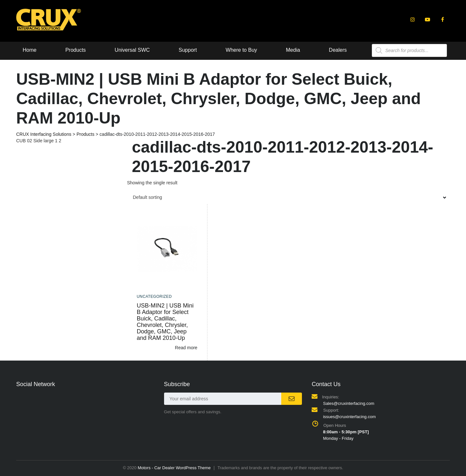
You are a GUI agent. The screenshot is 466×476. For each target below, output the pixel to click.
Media (297, 50)
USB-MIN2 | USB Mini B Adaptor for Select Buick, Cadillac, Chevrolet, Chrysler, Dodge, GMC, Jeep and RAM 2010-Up (165, 322)
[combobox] (289, 197)
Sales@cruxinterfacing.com (349, 403)
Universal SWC (134, 50)
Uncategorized (154, 297)
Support (190, 50)
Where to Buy (244, 50)
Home (30, 50)
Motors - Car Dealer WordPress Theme (174, 468)
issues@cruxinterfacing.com (349, 417)
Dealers (343, 50)
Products (76, 50)
